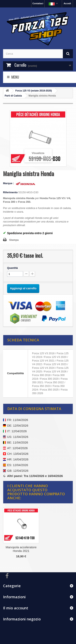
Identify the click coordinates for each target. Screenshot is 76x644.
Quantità (12, 268)
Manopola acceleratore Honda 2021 (21, 549)
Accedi (67, 3)
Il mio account (16, 608)
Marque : (9, 183)
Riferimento (10, 192)
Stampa (14, 240)
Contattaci (38, 3)
